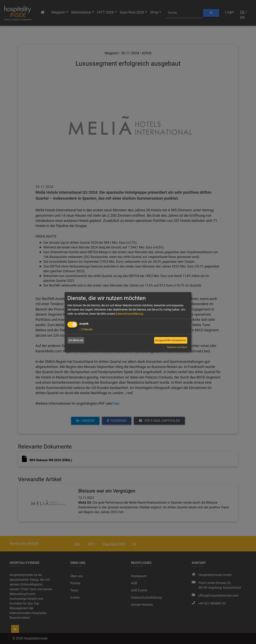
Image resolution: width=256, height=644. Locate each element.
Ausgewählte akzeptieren (171, 340)
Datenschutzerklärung (129, 314)
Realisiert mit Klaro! (177, 347)
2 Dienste (86, 329)
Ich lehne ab (76, 340)
